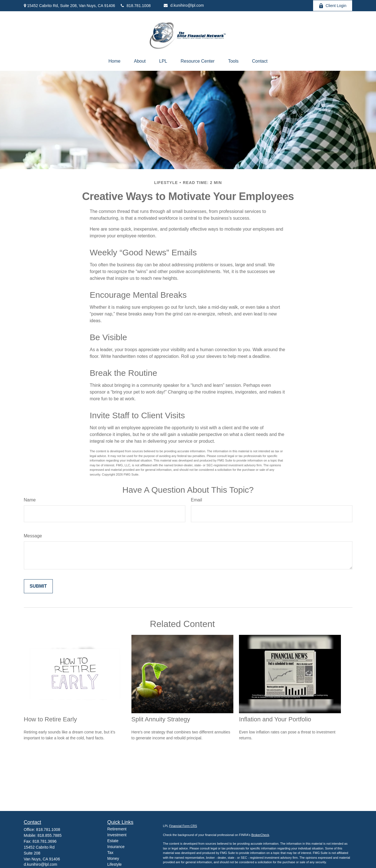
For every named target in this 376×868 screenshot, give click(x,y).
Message (33, 536)
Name (30, 500)
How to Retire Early (51, 719)
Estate (113, 841)
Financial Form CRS (183, 826)
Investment (117, 835)
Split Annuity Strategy (161, 719)
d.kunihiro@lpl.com (184, 5)
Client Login (333, 6)
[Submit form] (38, 586)
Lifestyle (114, 864)
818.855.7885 (50, 835)
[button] (114, 61)
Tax (110, 853)
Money (113, 858)
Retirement (117, 829)
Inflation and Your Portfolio (275, 719)
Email (197, 500)
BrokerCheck (260, 835)
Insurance (116, 847)
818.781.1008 (136, 6)
